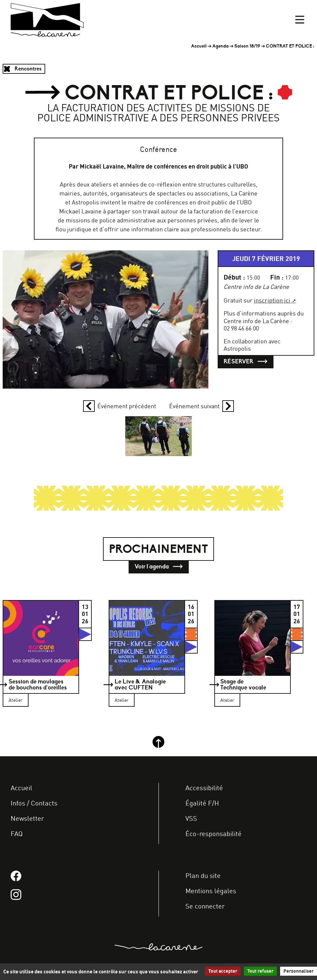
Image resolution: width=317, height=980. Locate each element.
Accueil (199, 46)
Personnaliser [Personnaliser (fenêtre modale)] (299, 971)
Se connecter (205, 906)
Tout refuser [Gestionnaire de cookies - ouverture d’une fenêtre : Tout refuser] (260, 971)
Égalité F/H (202, 803)
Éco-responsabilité (213, 834)
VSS (191, 818)
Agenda (220, 46)
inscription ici (272, 300)
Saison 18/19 (247, 46)
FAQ (17, 834)
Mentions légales (211, 891)
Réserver (246, 362)
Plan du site (203, 875)
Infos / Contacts (34, 803)
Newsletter (27, 818)
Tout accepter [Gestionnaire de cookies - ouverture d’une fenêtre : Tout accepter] (223, 971)
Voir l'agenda (159, 567)
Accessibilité (204, 788)
